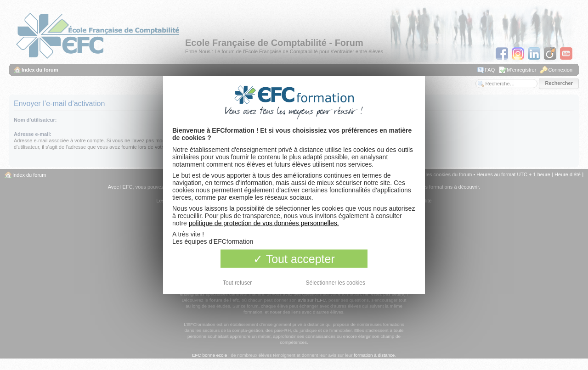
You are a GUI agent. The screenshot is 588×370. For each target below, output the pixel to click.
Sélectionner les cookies (336, 283)
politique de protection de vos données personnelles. (264, 223)
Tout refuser (237, 283)
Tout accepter (294, 259)
